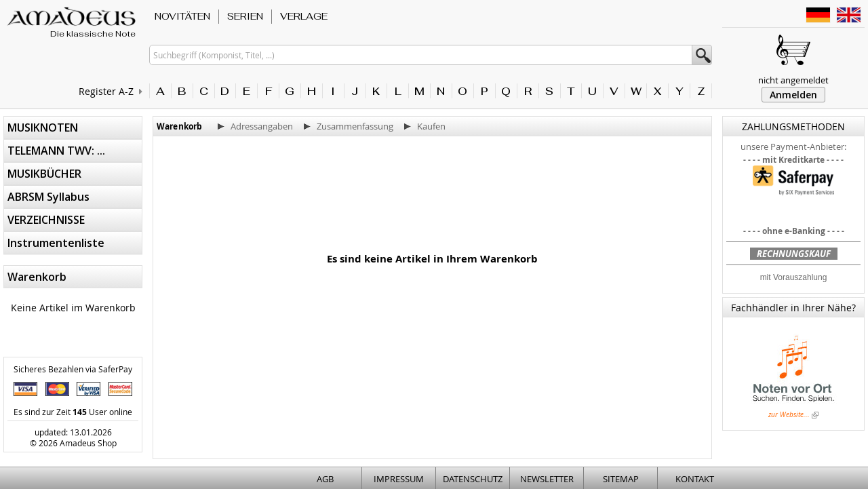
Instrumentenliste (56, 243)
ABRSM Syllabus (48, 197)
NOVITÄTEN (182, 16)
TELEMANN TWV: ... (56, 151)
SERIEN (245, 16)
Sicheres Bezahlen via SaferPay (73, 369)
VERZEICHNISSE (46, 220)
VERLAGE (304, 16)
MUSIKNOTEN (43, 128)
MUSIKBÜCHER (44, 174)
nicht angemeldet (793, 80)
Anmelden (793, 95)
